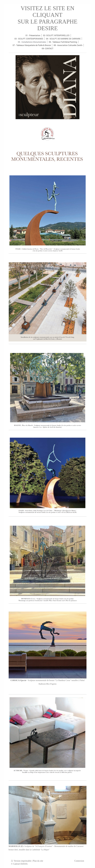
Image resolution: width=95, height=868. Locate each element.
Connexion (79, 861)
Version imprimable (21, 861)
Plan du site (38, 861)
